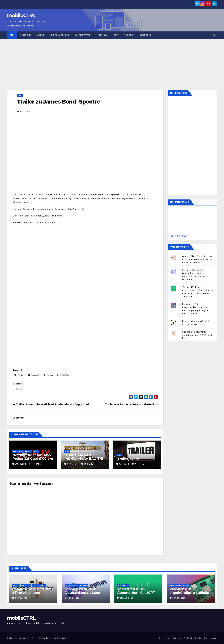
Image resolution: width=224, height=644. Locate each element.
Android (25, 35)
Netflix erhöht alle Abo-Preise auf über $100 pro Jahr (33, 459)
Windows (84, 585)
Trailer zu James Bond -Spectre (58, 102)
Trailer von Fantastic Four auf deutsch (131, 404)
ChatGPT (125, 585)
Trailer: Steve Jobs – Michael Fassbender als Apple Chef (51, 404)
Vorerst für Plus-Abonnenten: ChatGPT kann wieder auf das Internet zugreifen (136, 594)
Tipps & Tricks (60, 35)
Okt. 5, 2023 (21, 598)
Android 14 (26, 585)
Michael (21, 418)
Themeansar (63, 638)
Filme (20, 95)
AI (66, 585)
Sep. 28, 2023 (74, 598)
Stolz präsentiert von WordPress (22, 638)
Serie (36, 451)
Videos (129, 35)
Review (103, 35)
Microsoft (74, 585)
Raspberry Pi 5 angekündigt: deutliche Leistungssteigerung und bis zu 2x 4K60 (189, 594)
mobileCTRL (21, 15)
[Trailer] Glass (128, 459)
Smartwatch (84, 35)
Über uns (145, 35)
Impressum (164, 638)
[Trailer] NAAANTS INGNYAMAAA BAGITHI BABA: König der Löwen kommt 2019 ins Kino (84, 460)
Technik (186, 585)
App (116, 35)
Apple (41, 35)
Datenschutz (210, 638)
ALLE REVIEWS (179, 236)
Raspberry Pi (175, 585)
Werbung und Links (192, 638)
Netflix (28, 451)
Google (36, 585)
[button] (215, 35)
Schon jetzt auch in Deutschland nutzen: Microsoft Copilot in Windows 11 (82, 594)
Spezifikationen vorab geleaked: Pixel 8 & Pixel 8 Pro (197, 335)
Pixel (43, 585)
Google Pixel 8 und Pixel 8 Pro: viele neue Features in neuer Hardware (197, 259)
